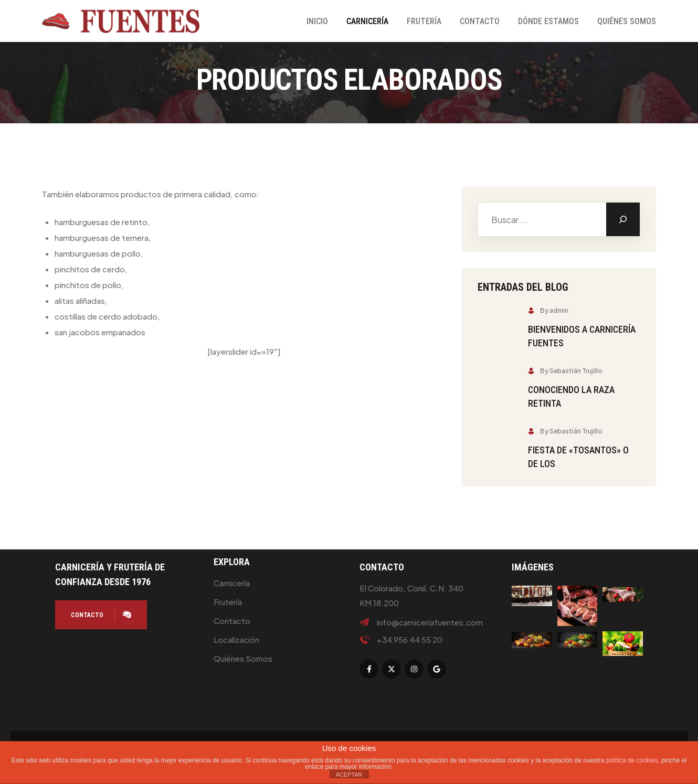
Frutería (424, 21)
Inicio (317, 21)
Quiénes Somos (627, 21)
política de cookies (632, 760)
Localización (236, 639)
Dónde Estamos (548, 21)
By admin (548, 310)
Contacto (480, 21)
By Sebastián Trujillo (565, 371)
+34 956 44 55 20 (410, 640)
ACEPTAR (349, 775)
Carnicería (367, 21)
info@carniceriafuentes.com (430, 622)
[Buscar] (623, 219)
